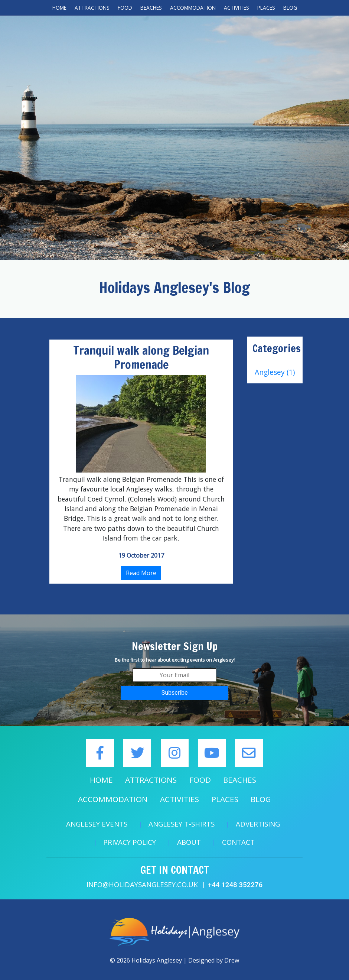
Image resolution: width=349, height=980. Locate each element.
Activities (237, 8)
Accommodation (193, 8)
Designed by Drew (214, 960)
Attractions (92, 8)
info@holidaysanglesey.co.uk (142, 884)
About (189, 842)
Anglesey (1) (275, 372)
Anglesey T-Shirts (182, 824)
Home (59, 8)
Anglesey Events (97, 824)
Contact (238, 842)
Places (266, 8)
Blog (290, 8)
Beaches (151, 8)
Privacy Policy (130, 842)
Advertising (258, 824)
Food (125, 8)
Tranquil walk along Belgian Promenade (141, 357)
